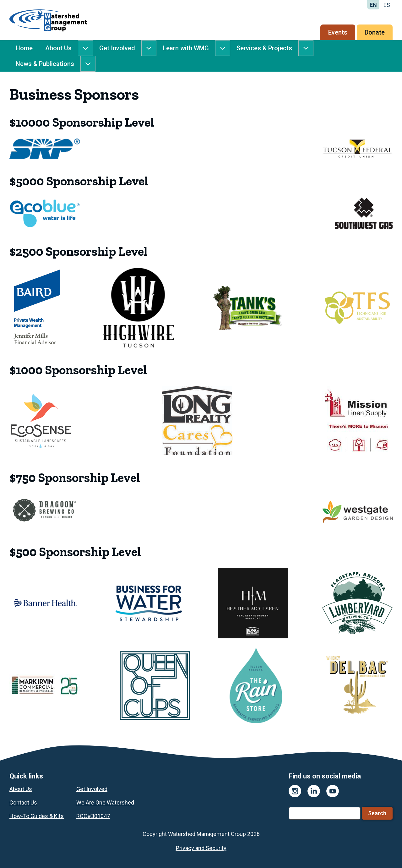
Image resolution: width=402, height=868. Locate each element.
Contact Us (23, 802)
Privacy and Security (201, 848)
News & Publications (45, 64)
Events (338, 32)
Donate (375, 32)
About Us (58, 48)
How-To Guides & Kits (37, 816)
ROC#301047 (93, 816)
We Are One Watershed (105, 802)
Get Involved (117, 48)
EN (373, 5)
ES (387, 5)
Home (24, 48)
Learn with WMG (186, 48)
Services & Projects (264, 48)
